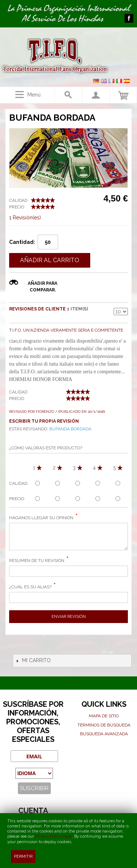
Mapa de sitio (104, 716)
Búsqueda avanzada (104, 734)
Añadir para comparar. (43, 287)
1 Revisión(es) (25, 218)
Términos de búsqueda (104, 725)
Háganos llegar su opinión (41, 518)
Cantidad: (22, 242)
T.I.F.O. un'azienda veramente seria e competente (66, 330)
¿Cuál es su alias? (30, 587)
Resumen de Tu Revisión (37, 561)
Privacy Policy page (54, 836)
